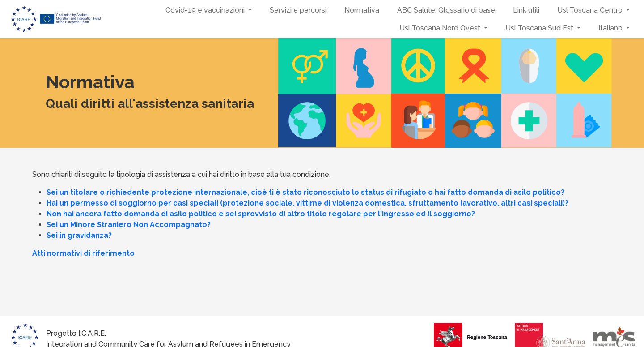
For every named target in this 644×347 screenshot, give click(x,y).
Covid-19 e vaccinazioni (205, 10)
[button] (251, 10)
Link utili (526, 10)
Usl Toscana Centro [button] (591, 10)
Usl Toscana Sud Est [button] (540, 28)
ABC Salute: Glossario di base (446, 10)
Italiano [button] (611, 28)
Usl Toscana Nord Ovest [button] (441, 28)
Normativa (362, 10)
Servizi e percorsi (298, 10)
